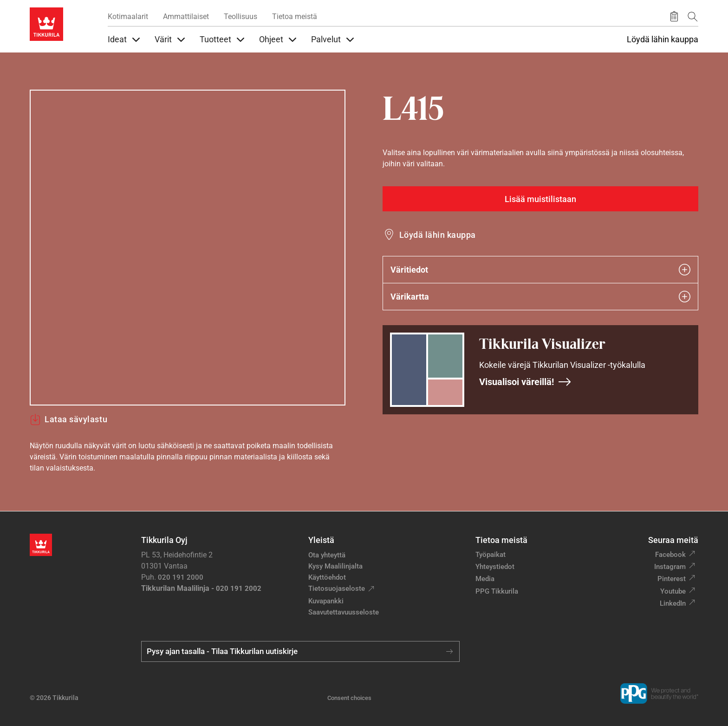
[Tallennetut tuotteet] (674, 17)
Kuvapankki (326, 601)
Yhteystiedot (495, 567)
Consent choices (349, 698)
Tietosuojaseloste (337, 589)
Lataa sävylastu (68, 419)
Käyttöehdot (327, 577)
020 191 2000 (181, 577)
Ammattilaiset (186, 16)
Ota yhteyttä (327, 555)
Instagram (670, 567)
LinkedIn (673, 603)
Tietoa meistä (295, 16)
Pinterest (672, 579)
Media (485, 579)
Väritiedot (540, 270)
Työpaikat (491, 555)
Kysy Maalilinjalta (335, 566)
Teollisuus (240, 16)
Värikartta (540, 297)
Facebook (670, 555)
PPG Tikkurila (497, 591)
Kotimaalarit (128, 16)
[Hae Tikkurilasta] (693, 16)
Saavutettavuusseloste (344, 612)
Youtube (673, 591)
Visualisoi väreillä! (525, 382)
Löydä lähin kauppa (663, 39)
